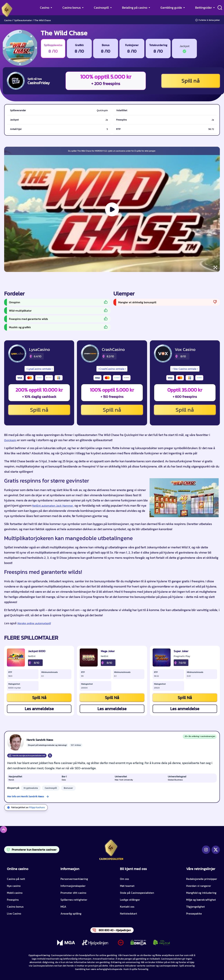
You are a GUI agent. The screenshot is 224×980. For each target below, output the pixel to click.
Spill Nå (39, 698)
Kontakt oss (127, 907)
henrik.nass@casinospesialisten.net (27, 756)
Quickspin (10, 440)
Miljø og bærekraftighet (201, 900)
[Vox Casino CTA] (163, 354)
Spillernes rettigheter (74, 900)
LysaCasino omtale (39, 369)
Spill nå (191, 81)
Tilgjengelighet (195, 907)
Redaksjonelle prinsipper (202, 879)
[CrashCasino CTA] (90, 354)
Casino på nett (16, 879)
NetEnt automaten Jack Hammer (53, 506)
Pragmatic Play (182, 656)
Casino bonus (72, 8)
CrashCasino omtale (112, 369)
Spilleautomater (23, 20)
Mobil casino (15, 893)
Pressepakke (194, 913)
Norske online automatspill (34, 623)
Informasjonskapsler (73, 886)
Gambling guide (171, 8)
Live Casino (14, 913)
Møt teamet (127, 886)
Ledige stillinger (130, 900)
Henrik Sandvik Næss (40, 740)
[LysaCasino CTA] (17, 354)
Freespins (13, 900)
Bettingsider (204, 8)
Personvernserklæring (74, 879)
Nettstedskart (129, 913)
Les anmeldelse (39, 709)
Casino (45, 8)
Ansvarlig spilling (71, 913)
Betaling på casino (135, 8)
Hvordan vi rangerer (199, 886)
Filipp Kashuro (37, 807)
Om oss (124, 879)
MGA (63, 907)
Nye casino (14, 886)
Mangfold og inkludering (201, 893)
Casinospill (101, 8)
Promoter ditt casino (73, 893)
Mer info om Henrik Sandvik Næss (26, 796)
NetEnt (32, 656)
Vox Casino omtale (185, 369)
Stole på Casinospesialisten (137, 893)
